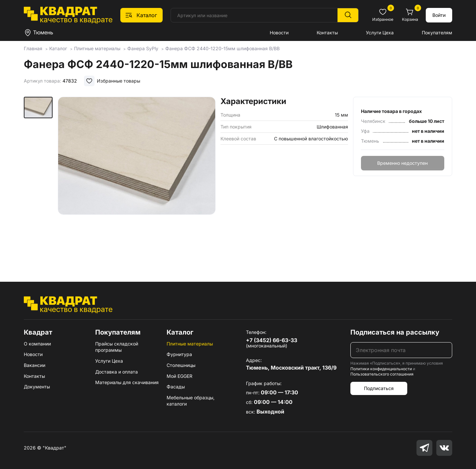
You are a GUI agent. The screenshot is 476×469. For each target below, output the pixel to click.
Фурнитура (179, 354)
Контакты (327, 33)
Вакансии (35, 365)
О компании (37, 344)
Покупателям (437, 33)
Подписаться (379, 388)
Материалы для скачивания (127, 382)
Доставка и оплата (117, 372)
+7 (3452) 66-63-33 (272, 340)
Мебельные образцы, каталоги (191, 401)
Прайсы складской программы (117, 347)
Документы (37, 387)
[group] (137, 180)
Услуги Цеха (380, 33)
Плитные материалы (190, 344)
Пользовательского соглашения (382, 374)
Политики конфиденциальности (381, 369)
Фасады (176, 387)
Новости (279, 33)
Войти (439, 15)
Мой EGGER (179, 376)
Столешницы (181, 365)
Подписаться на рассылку (395, 332)
